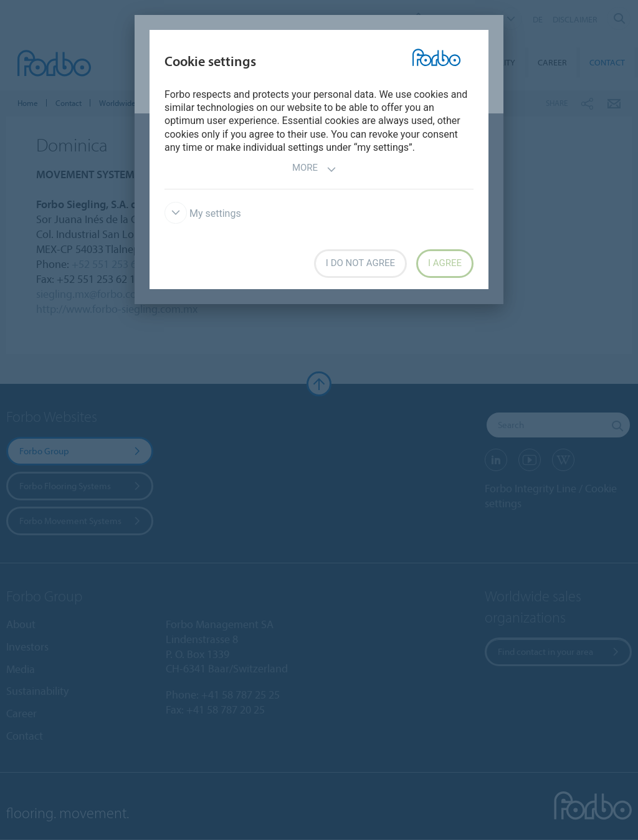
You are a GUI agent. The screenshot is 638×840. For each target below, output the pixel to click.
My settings (203, 213)
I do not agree (360, 263)
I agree (445, 263)
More (314, 169)
